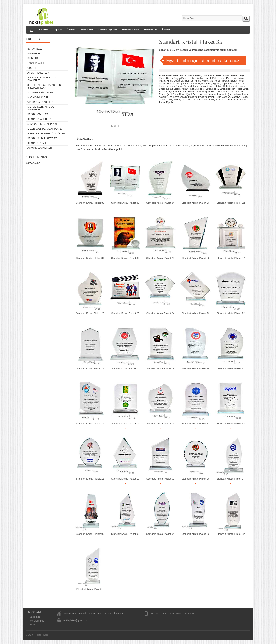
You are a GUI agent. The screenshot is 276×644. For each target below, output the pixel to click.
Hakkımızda (151, 30)
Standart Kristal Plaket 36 (90, 203)
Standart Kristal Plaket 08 (196, 479)
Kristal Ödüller (38, 114)
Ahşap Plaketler (38, 73)
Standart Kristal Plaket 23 (196, 313)
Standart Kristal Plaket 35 (125, 203)
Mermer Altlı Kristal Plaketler (41, 108)
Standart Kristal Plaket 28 (196, 258)
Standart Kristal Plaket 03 (196, 534)
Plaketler (43, 30)
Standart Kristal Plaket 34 (160, 203)
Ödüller (71, 30)
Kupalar (57, 30)
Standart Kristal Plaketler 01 (90, 591)
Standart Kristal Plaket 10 (125, 479)
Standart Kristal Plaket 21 (90, 368)
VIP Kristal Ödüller (40, 102)
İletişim (166, 30)
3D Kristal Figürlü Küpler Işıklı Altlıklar (44, 86)
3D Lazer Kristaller (40, 93)
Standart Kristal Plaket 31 (90, 258)
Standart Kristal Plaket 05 (125, 534)
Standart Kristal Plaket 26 (90, 313)
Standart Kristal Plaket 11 (90, 479)
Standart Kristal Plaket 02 (231, 534)
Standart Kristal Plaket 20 (125, 368)
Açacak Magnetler (108, 30)
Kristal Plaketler (39, 119)
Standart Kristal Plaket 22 (231, 313)
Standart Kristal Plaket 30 (125, 258)
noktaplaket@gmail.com (76, 620)
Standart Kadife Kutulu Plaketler (43, 79)
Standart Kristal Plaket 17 (231, 368)
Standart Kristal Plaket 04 (160, 534)
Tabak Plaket (36, 63)
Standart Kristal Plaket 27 (231, 258)
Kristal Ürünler (38, 143)
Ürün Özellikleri (86, 139)
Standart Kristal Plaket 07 (231, 479)
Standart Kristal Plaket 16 (90, 424)
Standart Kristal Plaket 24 (160, 313)
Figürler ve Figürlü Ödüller (46, 134)
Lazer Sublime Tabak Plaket (45, 129)
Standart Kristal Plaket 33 (196, 203)
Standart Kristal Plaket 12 (231, 424)
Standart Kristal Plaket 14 (160, 424)
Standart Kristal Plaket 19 (160, 368)
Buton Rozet (86, 30)
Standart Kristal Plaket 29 (160, 258)
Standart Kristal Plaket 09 (160, 479)
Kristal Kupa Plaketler (42, 138)
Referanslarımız (131, 30)
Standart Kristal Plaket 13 (196, 424)
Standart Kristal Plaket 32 (231, 203)
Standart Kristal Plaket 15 (125, 424)
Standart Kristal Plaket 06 (90, 534)
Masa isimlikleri (38, 97)
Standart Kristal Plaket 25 (125, 313)
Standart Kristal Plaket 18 (196, 368)
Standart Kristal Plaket (43, 124)
